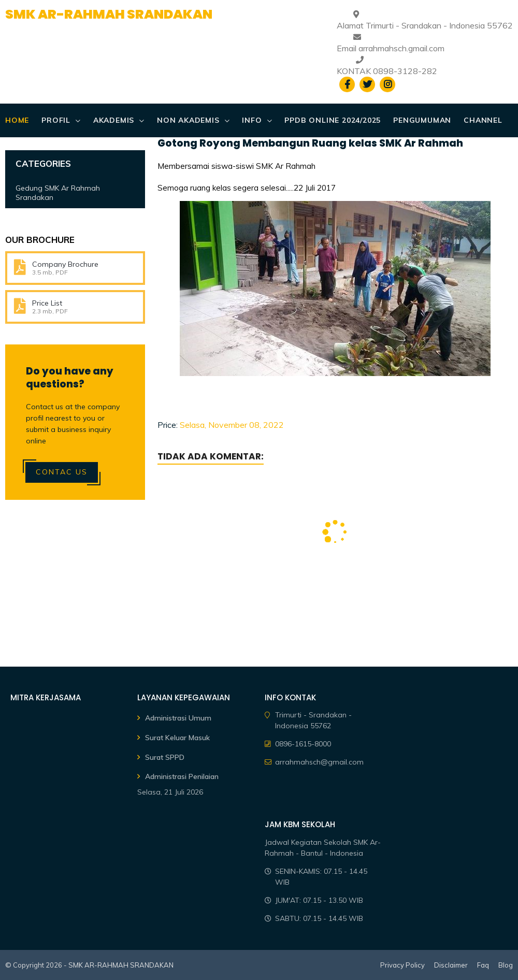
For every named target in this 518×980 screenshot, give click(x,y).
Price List (47, 303)
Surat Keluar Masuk (177, 738)
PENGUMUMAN (422, 120)
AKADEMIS (114, 120)
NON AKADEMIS (188, 120)
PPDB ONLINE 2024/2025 (333, 120)
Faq (483, 965)
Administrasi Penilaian (182, 776)
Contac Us (62, 472)
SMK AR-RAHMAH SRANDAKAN (109, 14)
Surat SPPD (165, 757)
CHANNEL (483, 120)
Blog (506, 965)
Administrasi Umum (178, 718)
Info (252, 120)
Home (17, 120)
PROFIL (56, 120)
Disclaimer (451, 965)
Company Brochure (65, 264)
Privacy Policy (402, 965)
